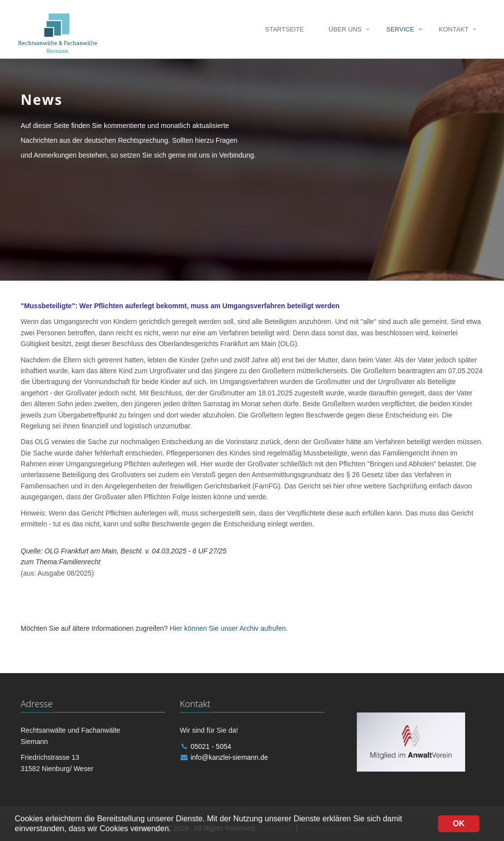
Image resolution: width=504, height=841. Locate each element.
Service (400, 29)
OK (459, 824)
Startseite (285, 29)
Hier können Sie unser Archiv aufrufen (228, 628)
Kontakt (454, 29)
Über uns (345, 29)
